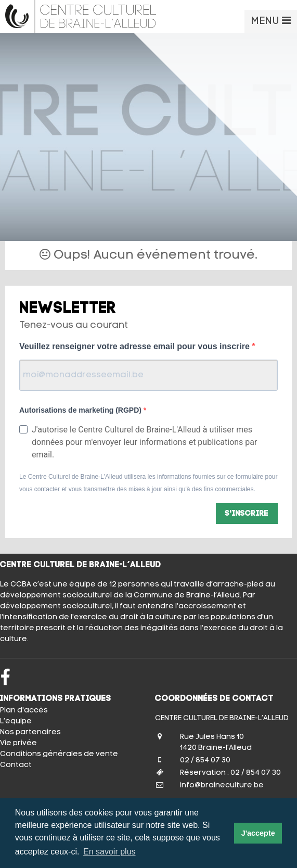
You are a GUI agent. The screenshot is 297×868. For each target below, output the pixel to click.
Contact (16, 765)
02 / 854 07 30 (205, 761)
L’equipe (16, 722)
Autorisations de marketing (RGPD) (81, 410)
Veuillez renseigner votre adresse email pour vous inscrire (135, 346)
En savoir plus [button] (109, 852)
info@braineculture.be (222, 786)
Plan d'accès (24, 711)
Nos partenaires (30, 732)
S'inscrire (247, 514)
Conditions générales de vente (59, 754)
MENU (271, 21)
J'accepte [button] (258, 833)
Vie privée (18, 743)
